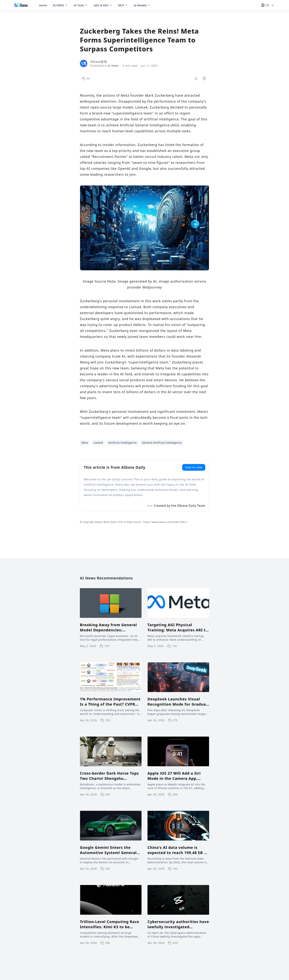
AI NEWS (60, 5)
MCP (123, 5)
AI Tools (81, 5)
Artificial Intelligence (122, 443)
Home (43, 5)
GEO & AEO (103, 5)
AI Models (142, 5)
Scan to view (194, 467)
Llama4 (98, 443)
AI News (113, 66)
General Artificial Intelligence (162, 443)
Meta (85, 443)
